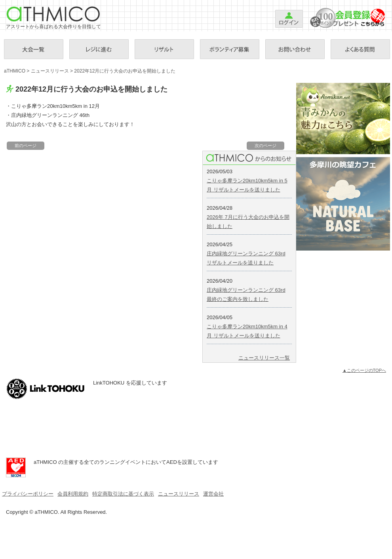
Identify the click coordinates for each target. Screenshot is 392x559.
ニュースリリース (50, 71)
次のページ (265, 145)
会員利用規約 (73, 494)
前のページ (26, 145)
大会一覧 (34, 49)
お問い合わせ (295, 49)
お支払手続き (99, 49)
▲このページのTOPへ (364, 370)
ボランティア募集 (230, 49)
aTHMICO (53, 14)
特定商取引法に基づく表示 (123, 494)
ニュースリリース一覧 (264, 358)
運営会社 (213, 494)
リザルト (164, 49)
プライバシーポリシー (28, 494)
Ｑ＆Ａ (360, 49)
